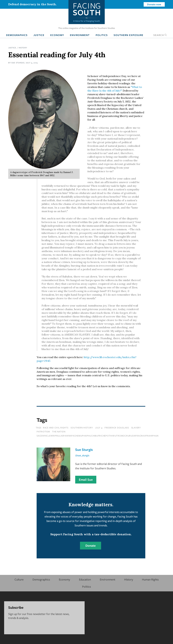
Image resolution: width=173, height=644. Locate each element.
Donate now (154, 4)
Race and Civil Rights (56, 428)
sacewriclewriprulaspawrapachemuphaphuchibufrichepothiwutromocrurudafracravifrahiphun (98, 436)
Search (160, 35)
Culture (19, 579)
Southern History (82, 428)
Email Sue (86, 480)
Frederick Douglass (117, 428)
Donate (91, 546)
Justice (39, 35)
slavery (136, 428)
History (23, 48)
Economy (57, 35)
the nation (59, 432)
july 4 (99, 428)
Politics (102, 35)
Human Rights (150, 579)
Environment (80, 35)
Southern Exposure (128, 35)
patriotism (43, 432)
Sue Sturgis (18, 63)
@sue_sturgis (82, 455)
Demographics (17, 35)
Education (85, 579)
